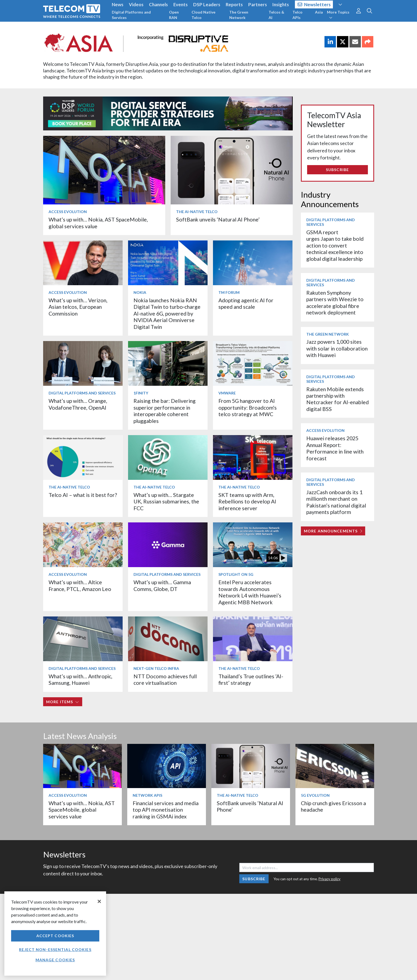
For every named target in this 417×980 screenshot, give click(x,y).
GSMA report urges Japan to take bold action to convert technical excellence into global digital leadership (335, 245)
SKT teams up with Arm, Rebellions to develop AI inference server (247, 502)
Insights (281, 4)
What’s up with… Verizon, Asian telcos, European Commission (78, 307)
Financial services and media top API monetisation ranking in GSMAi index (166, 810)
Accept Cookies (55, 936)
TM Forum (229, 292)
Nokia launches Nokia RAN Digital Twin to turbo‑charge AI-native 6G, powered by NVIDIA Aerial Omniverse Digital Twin (167, 314)
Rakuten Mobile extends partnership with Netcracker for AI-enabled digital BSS (338, 399)
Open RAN (174, 15)
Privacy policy (330, 879)
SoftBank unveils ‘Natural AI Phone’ (218, 219)
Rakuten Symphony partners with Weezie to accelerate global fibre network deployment (335, 303)
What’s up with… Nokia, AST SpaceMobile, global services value (82, 810)
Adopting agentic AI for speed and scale (246, 303)
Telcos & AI (276, 15)
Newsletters (314, 4)
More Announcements (333, 531)
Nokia (140, 292)
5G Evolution (315, 795)
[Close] (99, 901)
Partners (258, 4)
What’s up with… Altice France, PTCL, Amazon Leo (80, 585)
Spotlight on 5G (236, 574)
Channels (158, 4)
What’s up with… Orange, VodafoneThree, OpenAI (78, 404)
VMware (227, 393)
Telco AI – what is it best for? (83, 495)
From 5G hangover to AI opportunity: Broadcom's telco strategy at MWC (248, 407)
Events (181, 4)
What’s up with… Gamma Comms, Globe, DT (162, 585)
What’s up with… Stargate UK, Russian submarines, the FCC (166, 502)
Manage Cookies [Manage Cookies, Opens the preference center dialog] (55, 960)
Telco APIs (297, 15)
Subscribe (337, 170)
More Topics (338, 15)
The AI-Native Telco (197, 212)
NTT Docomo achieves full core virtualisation (165, 679)
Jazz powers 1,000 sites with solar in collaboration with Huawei (337, 348)
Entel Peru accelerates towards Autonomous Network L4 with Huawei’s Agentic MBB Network (250, 592)
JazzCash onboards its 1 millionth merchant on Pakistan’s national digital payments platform (336, 502)
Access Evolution (68, 212)
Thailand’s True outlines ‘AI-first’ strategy (251, 679)
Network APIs (147, 795)
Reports (234, 4)
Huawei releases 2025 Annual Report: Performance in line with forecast (335, 448)
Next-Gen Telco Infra (156, 668)
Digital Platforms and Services (131, 15)
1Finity (141, 393)
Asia (319, 12)
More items (63, 702)
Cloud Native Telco (203, 15)
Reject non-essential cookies (55, 950)
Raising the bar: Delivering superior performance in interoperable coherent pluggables (165, 411)
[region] (55, 934)
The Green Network (239, 15)
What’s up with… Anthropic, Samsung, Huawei (80, 679)
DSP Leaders (207, 4)
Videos (136, 4)
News (118, 4)
